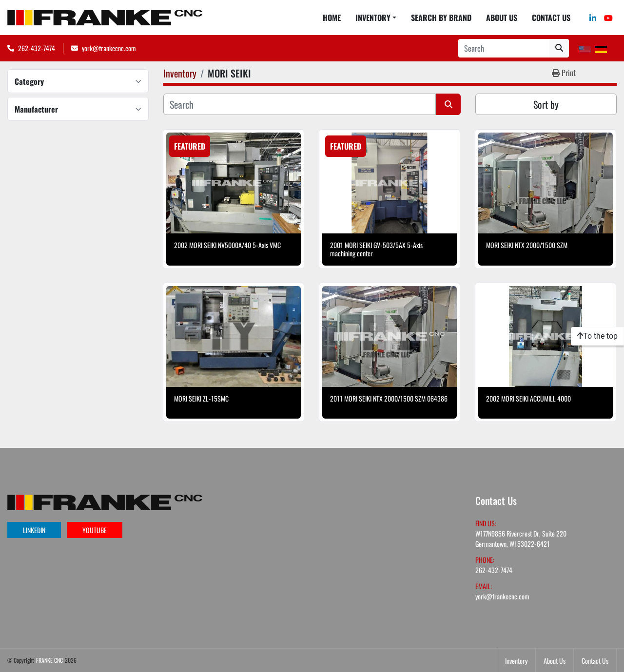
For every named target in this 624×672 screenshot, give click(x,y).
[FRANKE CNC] (105, 501)
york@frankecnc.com (109, 48)
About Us (502, 18)
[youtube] (608, 18)
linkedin (34, 530)
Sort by (546, 104)
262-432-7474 (37, 48)
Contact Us (551, 18)
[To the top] (597, 336)
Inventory (373, 18)
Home (332, 18)
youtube (95, 530)
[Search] (504, 48)
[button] (376, 18)
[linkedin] (593, 18)
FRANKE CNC (49, 660)
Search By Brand (441, 18)
